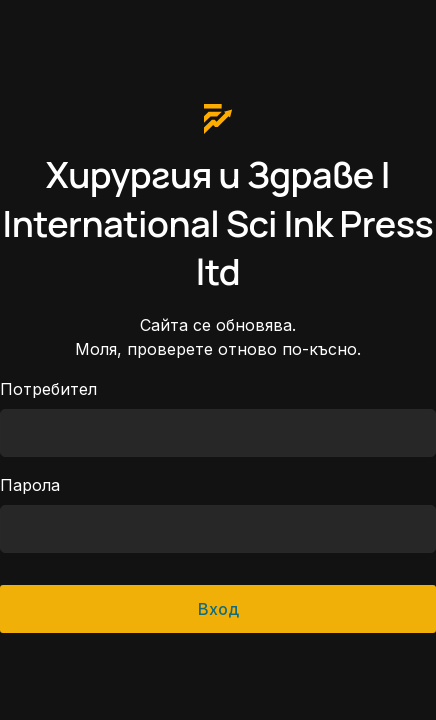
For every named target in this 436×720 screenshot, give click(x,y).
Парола (30, 485)
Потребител (48, 389)
